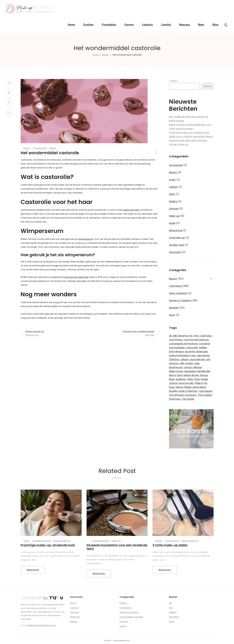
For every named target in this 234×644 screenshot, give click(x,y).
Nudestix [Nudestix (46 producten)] (181, 379)
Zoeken (173, 81)
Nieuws (74, 622)
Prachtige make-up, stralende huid (189, 132)
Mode (172, 223)
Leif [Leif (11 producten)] (208, 359)
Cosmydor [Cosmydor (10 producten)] (192, 348)
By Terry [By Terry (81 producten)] (194, 336)
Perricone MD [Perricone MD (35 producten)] (186, 383)
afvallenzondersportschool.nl (41, 625)
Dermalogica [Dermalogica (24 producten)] (176, 351)
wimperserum (86, 239)
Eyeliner (123, 603)
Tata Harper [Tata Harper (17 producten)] (205, 391)
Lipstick (123, 626)
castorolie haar (131, 210)
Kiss (171, 608)
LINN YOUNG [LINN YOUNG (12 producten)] (186, 363)
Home (95, 55)
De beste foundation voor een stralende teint (117, 547)
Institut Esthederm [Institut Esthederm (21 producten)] (180, 355)
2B (170, 603)
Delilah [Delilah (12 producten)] (203, 348)
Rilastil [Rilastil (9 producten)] (188, 387)
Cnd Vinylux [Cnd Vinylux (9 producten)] (176, 340)
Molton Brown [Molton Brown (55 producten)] (191, 375)
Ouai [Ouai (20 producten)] (197, 379)
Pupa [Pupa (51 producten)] (172, 387)
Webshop (75, 617)
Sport (172, 315)
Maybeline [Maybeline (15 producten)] (190, 371)
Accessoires (176, 165)
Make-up (174, 216)
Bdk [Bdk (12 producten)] (175, 336)
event (172, 180)
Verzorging (175, 252)
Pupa (172, 622)
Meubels (174, 308)
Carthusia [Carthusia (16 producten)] (206, 336)
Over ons (74, 612)
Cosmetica (175, 286)
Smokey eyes (177, 245)
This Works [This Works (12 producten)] (188, 399)
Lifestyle (174, 209)
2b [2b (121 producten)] (170, 336)
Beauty (105, 55)
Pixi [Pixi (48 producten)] (205, 383)
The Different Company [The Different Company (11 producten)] (183, 395)
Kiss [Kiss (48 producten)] (194, 355)
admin (25, 148)
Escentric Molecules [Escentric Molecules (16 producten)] (196, 351)
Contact (74, 608)
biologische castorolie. (77, 277)
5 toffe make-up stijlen (170, 545)
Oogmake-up (177, 238)
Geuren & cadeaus (129, 612)
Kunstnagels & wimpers (131, 617)
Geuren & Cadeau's (180, 300)
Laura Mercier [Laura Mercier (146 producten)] (197, 359)
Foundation (125, 608)
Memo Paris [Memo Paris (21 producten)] (176, 375)
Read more (33, 570)
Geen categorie (178, 293)
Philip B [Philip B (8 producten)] (199, 383)
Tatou (25, 541)
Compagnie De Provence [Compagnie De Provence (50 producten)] (184, 344)
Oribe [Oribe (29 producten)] (190, 379)
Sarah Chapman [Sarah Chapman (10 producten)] (188, 391)
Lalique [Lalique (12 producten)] (184, 359)
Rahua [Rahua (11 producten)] (180, 387)
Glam (172, 194)
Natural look (176, 230)
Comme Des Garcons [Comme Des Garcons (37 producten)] (196, 340)
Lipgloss (124, 622)
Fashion (173, 187)
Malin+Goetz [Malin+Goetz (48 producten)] (176, 371)
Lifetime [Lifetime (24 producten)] (174, 363)
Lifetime (173, 612)
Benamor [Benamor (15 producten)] (183, 336)
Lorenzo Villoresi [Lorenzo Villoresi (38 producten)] (193, 367)
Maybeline (174, 617)
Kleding (173, 201)
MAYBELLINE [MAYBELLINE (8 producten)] (204, 371)
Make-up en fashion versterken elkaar (191, 136)
